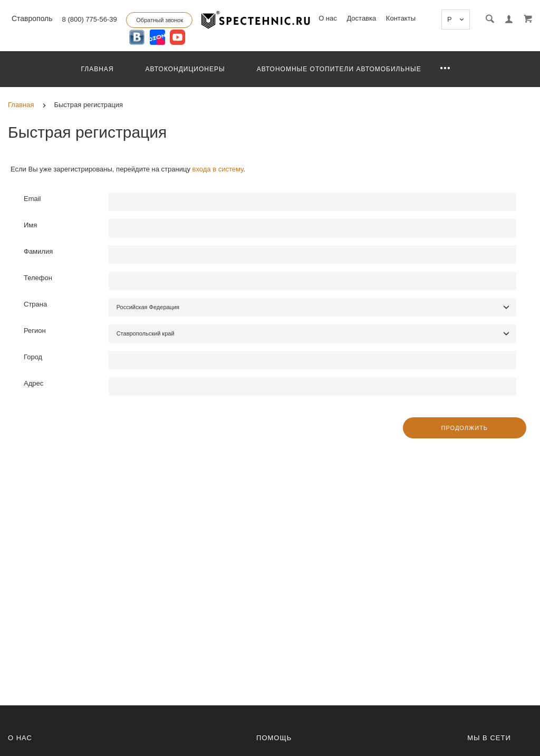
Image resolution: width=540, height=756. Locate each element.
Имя (30, 225)
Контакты (401, 18)
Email (32, 199)
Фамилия (38, 251)
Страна (35, 304)
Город (33, 357)
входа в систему (218, 169)
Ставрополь (31, 18)
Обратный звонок (160, 20)
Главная (98, 69)
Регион (35, 331)
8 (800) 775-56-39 (90, 19)
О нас (328, 18)
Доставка (361, 18)
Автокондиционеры (185, 69)
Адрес (33, 383)
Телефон (38, 278)
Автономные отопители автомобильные (339, 69)
